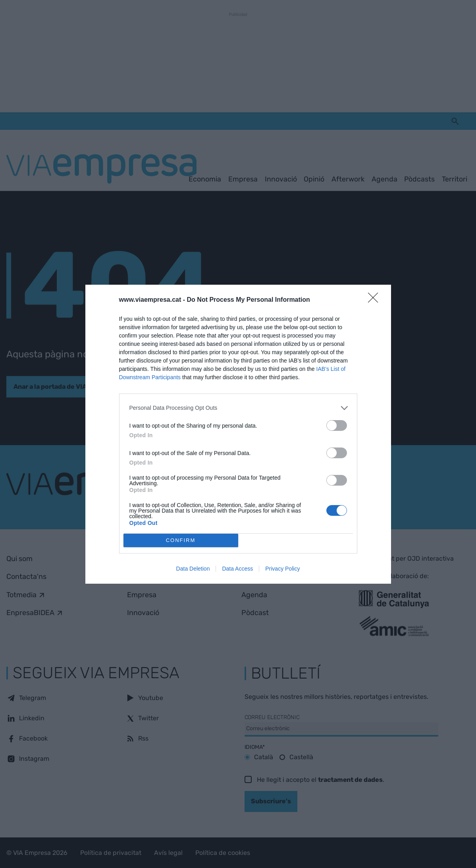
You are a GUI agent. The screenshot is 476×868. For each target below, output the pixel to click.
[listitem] (238, 408)
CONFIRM (181, 540)
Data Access (237, 569)
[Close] (376, 300)
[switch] (337, 425)
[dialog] (238, 434)
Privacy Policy (282, 569)
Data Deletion (193, 569)
